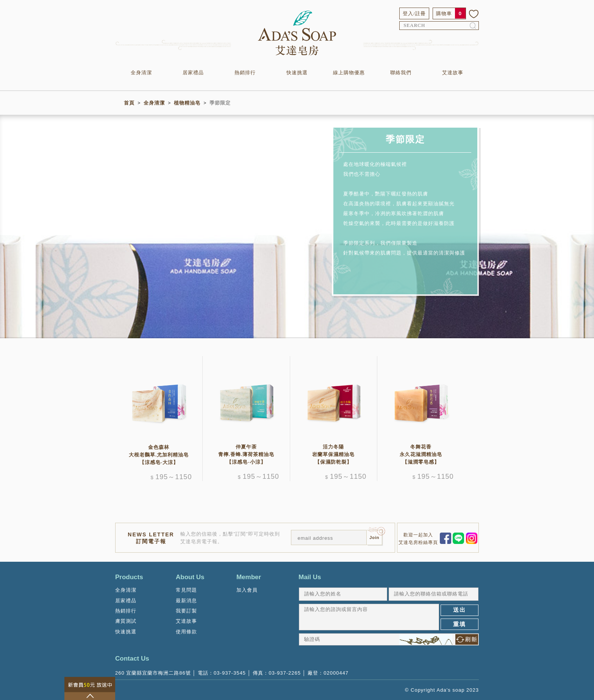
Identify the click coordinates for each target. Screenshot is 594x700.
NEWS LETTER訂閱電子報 (151, 538)
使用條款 (186, 632)
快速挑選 (297, 73)
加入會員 (247, 590)
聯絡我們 (401, 73)
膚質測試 (126, 621)
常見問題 (186, 590)
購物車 (444, 13)
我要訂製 (186, 611)
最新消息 (186, 601)
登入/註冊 (414, 13)
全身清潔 (141, 73)
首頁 (129, 103)
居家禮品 (193, 73)
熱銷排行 (245, 73)
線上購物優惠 (349, 73)
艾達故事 (453, 73)
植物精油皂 (187, 103)
